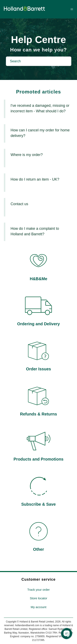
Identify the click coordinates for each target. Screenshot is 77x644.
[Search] (39, 61)
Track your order (38, 590)
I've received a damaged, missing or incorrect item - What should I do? (40, 108)
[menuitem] (39, 590)
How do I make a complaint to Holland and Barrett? (35, 231)
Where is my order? (27, 155)
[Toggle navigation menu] (72, 9)
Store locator (38, 598)
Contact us (19, 204)
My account (38, 607)
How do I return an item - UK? (35, 179)
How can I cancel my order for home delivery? (40, 133)
